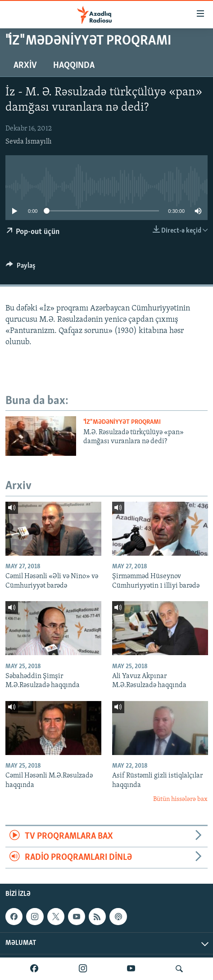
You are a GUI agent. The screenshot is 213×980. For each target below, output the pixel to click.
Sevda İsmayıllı (29, 142)
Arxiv (25, 66)
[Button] (21, 268)
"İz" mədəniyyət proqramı (122, 422)
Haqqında (74, 66)
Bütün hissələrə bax (180, 799)
